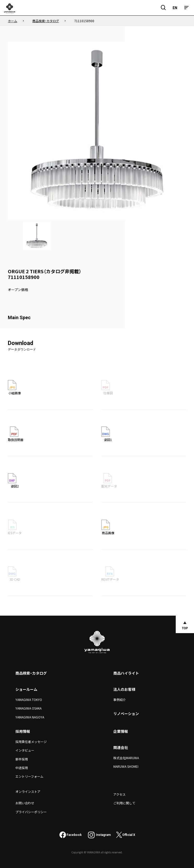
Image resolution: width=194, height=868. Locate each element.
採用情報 (23, 731)
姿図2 (13, 481)
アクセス (119, 794)
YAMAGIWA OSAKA (28, 708)
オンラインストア (28, 791)
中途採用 (22, 768)
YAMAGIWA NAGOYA (30, 717)
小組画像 (14, 388)
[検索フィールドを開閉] (163, 8)
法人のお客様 (124, 689)
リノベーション (126, 714)
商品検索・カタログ (31, 673)
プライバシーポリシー (31, 812)
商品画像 (108, 527)
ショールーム (26, 689)
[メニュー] (186, 8)
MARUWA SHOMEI (126, 766)
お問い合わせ (25, 803)
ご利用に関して (124, 803)
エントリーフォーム (29, 776)
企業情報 (121, 731)
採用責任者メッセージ (31, 742)
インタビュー (25, 750)
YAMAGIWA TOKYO (29, 700)
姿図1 (107, 434)
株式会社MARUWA (126, 758)
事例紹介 (120, 700)
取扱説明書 (16, 434)
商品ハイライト (126, 673)
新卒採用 (22, 759)
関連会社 (121, 747)
